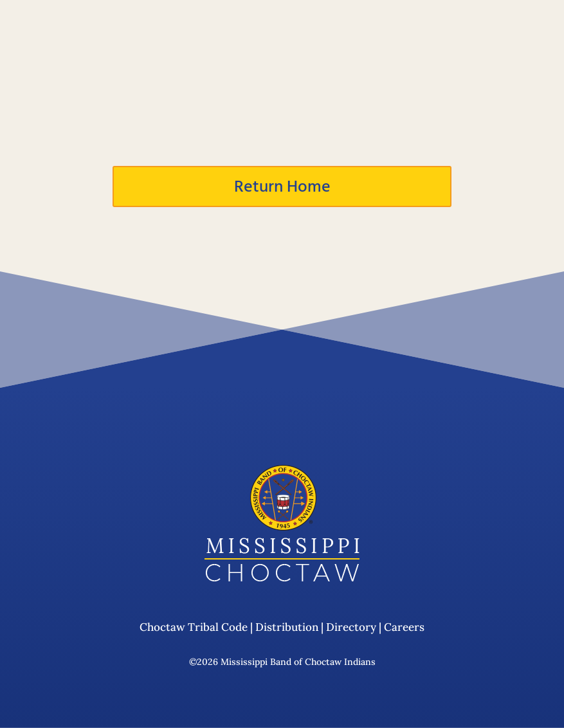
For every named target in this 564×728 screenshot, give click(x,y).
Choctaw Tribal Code (194, 628)
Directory (351, 628)
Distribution (287, 628)
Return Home (282, 187)
